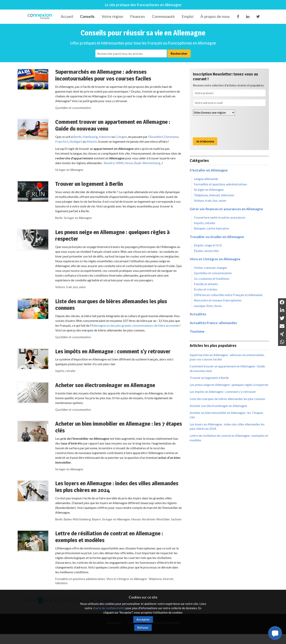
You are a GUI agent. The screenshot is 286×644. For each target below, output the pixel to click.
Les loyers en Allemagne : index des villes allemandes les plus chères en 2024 (117, 487)
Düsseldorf (156, 137)
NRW (119, 163)
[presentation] (223, 126)
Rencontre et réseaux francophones (218, 300)
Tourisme (197, 331)
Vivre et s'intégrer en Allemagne (127, 579)
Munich (92, 141)
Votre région (112, 16)
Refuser (143, 628)
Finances (138, 16)
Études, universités (206, 251)
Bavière (109, 163)
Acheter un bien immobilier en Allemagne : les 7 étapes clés (119, 427)
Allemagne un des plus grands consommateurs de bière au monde (135, 325)
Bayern (96, 519)
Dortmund (171, 137)
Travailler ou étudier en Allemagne (217, 237)
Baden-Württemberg (77, 519)
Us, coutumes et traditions (212, 278)
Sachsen (176, 519)
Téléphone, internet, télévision (214, 195)
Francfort (62, 141)
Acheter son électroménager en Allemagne (105, 385)
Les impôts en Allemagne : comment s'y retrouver (113, 351)
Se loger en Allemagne (69, 170)
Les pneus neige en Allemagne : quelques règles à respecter (112, 235)
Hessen (136, 519)
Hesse (129, 163)
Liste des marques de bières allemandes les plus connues (111, 305)
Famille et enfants (206, 284)
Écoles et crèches (206, 289)
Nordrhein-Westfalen (156, 519)
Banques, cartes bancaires (212, 228)
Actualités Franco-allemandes (213, 323)
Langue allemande (206, 179)
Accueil (67, 16)
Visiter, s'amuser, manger (211, 268)
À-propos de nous (215, 16)
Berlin (77, 137)
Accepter (143, 619)
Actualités (198, 314)
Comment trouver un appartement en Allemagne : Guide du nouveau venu (113, 125)
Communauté (163, 16)
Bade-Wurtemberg (147, 163)
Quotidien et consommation (73, 108)
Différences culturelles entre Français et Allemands (228, 295)
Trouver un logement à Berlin (89, 184)
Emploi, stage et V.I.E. (208, 245)
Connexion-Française (40, 17)
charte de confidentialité (109, 608)
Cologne (121, 137)
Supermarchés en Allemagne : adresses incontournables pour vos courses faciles (103, 75)
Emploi (188, 16)
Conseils (87, 16)
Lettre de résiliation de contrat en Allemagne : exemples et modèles (109, 537)
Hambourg (90, 137)
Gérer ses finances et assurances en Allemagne (226, 209)
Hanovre (105, 137)
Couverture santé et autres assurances (220, 217)
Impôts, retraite (65, 371)
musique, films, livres (208, 306)
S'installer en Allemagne (209, 170)
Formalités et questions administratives (80, 579)
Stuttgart (75, 141)
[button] (275, 633)
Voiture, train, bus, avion (71, 287)
